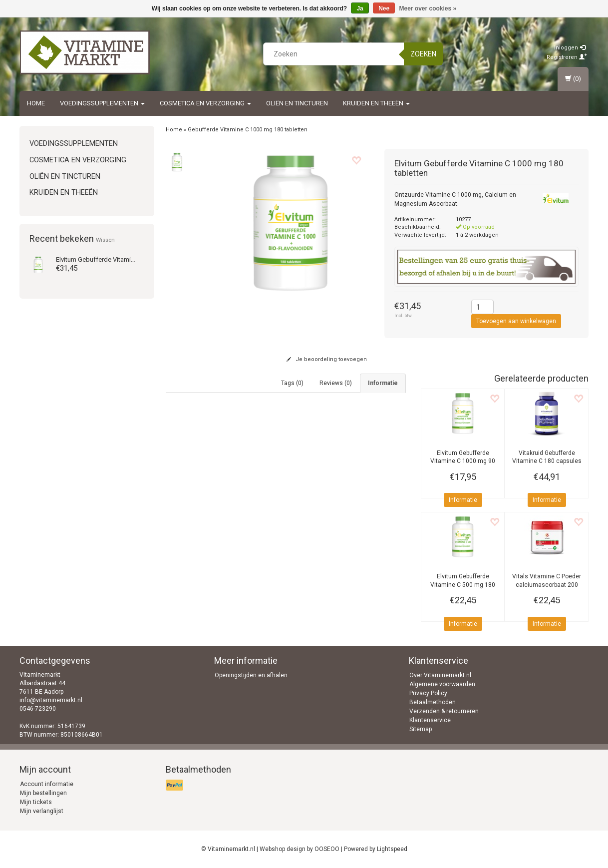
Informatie (463, 500)
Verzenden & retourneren (444, 711)
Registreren (567, 57)
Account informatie (47, 784)
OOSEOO (327, 849)
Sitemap (421, 729)
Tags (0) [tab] (292, 383)
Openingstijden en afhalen (251, 675)
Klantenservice (430, 720)
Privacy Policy (428, 693)
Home (36, 103)
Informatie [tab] (383, 383)
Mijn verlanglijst (42, 811)
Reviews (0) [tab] (336, 383)
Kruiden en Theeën (376, 103)
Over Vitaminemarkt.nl (440, 675)
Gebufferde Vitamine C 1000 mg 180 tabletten (248, 130)
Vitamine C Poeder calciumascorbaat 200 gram (547, 585)
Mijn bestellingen (43, 793)
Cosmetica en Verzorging (205, 103)
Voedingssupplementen (102, 103)
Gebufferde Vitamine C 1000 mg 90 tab (463, 461)
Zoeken (423, 54)
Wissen (105, 240)
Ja (360, 8)
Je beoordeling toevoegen (327, 359)
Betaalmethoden (433, 702)
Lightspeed (392, 849)
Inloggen (570, 48)
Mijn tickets (36, 802)
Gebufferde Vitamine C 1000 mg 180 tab (124, 259)
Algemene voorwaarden (442, 684)
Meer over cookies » (428, 8)
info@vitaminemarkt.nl (51, 700)
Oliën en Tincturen (297, 103)
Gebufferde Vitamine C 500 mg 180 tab (463, 585)
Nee (384, 8)
